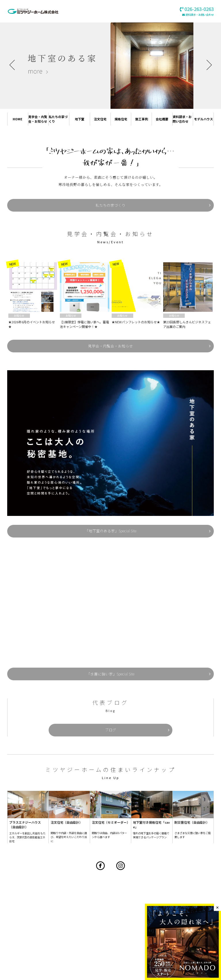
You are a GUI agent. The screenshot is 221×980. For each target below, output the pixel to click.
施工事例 (142, 119)
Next (206, 65)
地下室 (79, 119)
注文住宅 (100, 119)
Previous (14, 65)
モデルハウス (202, 119)
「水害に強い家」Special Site (110, 663)
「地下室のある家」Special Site (110, 523)
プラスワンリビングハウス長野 (54, 932)
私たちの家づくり (58, 119)
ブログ (110, 715)
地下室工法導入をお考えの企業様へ (117, 937)
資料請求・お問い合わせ (200, 15)
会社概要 (162, 119)
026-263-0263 (140, 904)
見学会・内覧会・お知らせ (37, 119)
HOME (18, 119)
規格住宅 (121, 119)
